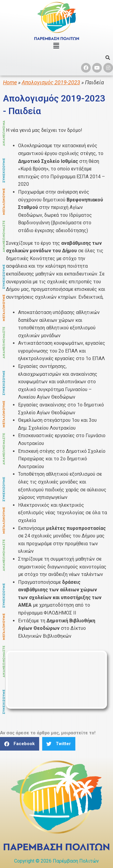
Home (10, 82)
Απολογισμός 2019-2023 (51, 82)
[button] (20, 744)
